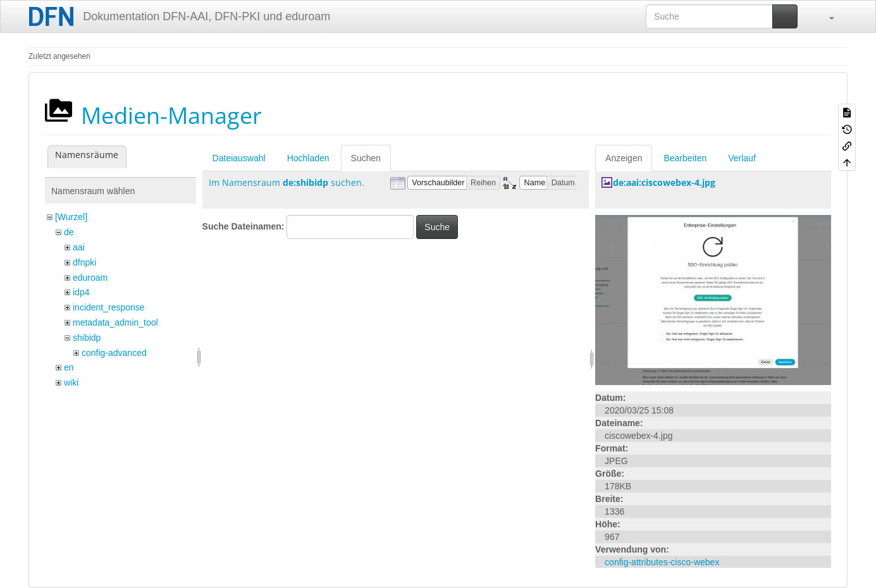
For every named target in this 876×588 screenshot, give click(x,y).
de (69, 232)
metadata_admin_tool (115, 322)
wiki (71, 383)
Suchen (366, 158)
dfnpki (84, 262)
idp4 (81, 292)
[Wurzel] (71, 217)
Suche (437, 227)
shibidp (87, 338)
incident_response (109, 307)
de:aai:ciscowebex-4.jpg (664, 182)
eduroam (90, 278)
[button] (825, 16)
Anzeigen (624, 158)
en (69, 367)
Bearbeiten (685, 158)
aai (79, 247)
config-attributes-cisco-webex (662, 562)
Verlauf (742, 158)
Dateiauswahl (239, 158)
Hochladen (308, 158)
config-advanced (114, 353)
